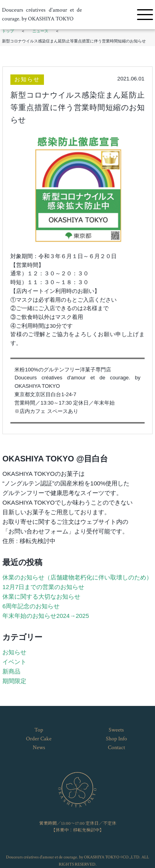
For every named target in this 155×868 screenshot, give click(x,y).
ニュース (40, 31)
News (39, 748)
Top (39, 730)
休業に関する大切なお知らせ (41, 596)
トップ (8, 31)
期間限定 (14, 681)
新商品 (11, 671)
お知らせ (27, 79)
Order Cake (39, 739)
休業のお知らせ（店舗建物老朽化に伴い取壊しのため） (77, 577)
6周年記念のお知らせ (31, 606)
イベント (14, 662)
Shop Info (116, 739)
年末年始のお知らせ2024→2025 (46, 616)
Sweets (116, 730)
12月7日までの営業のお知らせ (43, 587)
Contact (116, 748)
